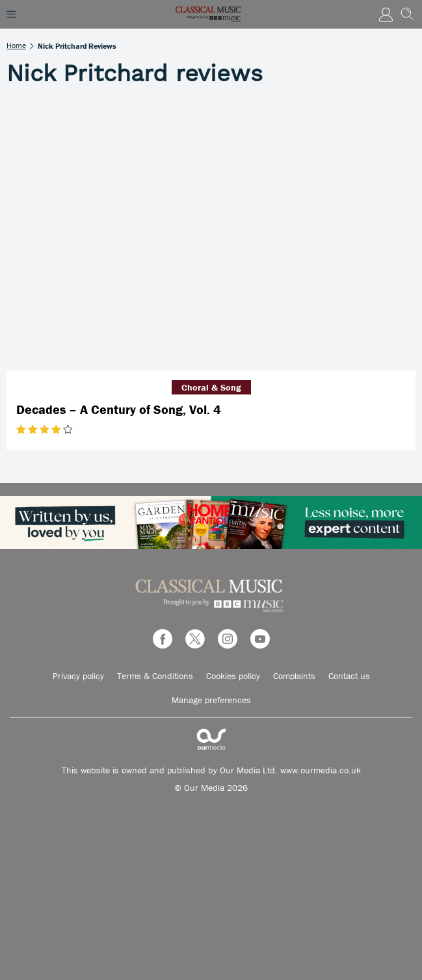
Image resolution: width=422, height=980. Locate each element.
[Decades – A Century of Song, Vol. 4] (211, 234)
